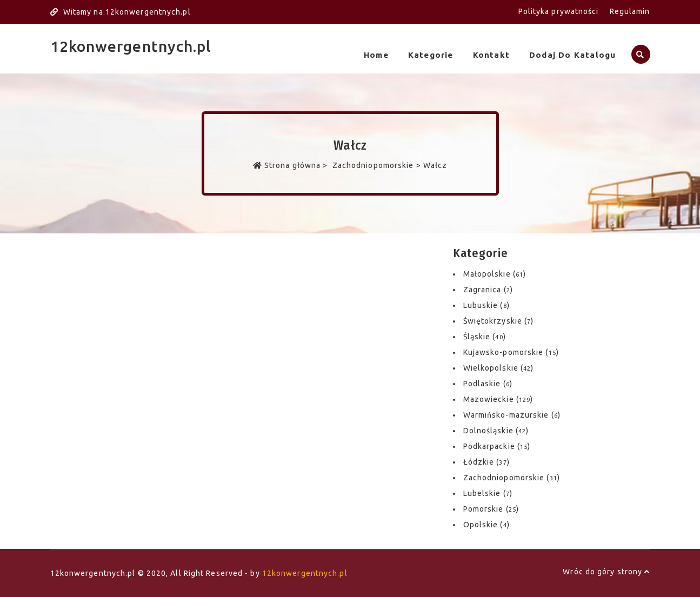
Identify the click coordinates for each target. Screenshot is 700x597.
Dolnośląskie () (496, 431)
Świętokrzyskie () (499, 321)
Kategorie (431, 55)
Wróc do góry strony (606, 572)
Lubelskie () (488, 493)
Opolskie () (486, 525)
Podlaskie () (488, 384)
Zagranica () (488, 290)
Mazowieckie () (498, 399)
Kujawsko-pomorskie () (511, 352)
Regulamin (630, 11)
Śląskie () (485, 337)
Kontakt (491, 55)
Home (376, 55)
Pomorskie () (491, 509)
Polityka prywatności (559, 11)
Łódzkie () (486, 462)
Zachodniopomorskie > (377, 165)
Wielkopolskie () (499, 368)
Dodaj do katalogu (572, 55)
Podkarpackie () (497, 446)
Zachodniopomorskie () (512, 478)
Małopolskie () (495, 274)
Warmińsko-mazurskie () (512, 415)
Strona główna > (292, 165)
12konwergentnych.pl (131, 46)
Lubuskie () (486, 305)
